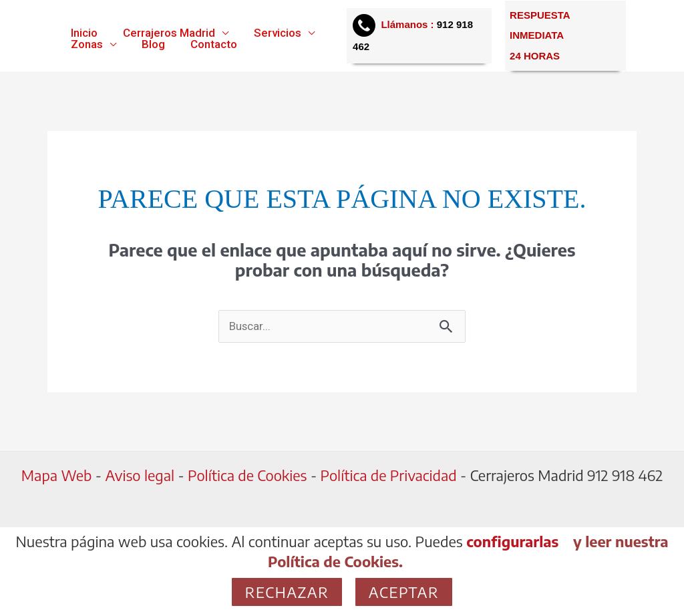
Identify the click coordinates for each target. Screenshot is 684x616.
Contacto (207, 44)
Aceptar (404, 592)
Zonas (85, 44)
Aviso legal (137, 476)
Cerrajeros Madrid (165, 33)
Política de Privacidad (389, 476)
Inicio (83, 33)
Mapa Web (55, 476)
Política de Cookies (247, 476)
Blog (149, 44)
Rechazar (287, 592)
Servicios (271, 33)
